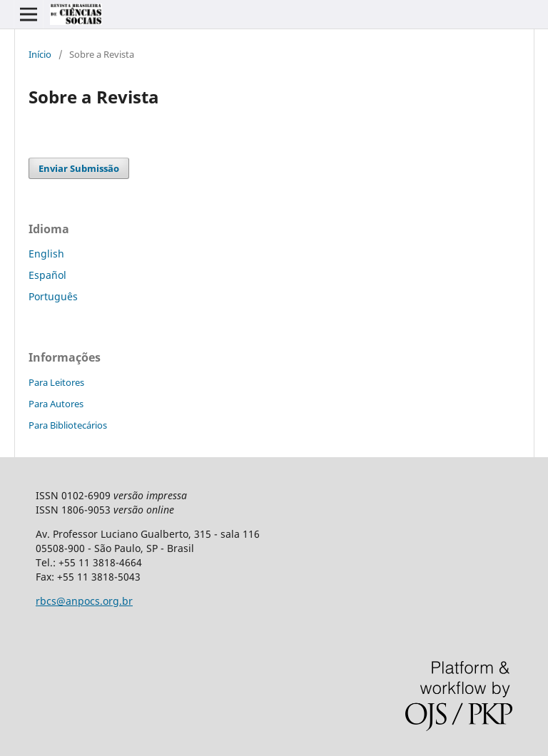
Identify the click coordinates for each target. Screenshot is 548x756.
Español (47, 275)
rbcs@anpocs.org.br (84, 601)
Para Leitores (56, 382)
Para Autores (56, 404)
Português (53, 296)
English (46, 254)
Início (40, 54)
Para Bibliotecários (68, 425)
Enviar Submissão (79, 168)
